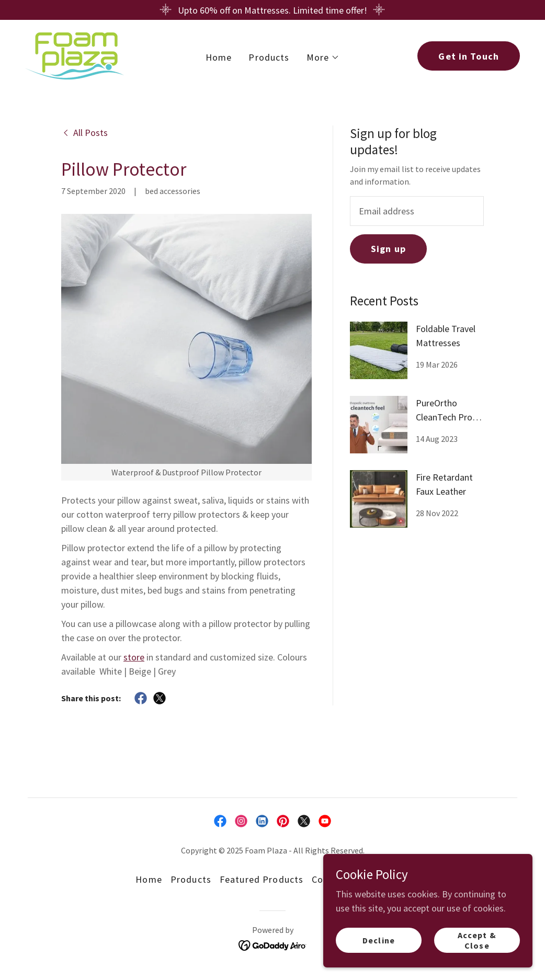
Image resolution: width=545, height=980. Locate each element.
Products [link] (269, 56)
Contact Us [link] (337, 879)
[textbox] (417, 211)
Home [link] (219, 56)
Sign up (388, 249)
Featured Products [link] (262, 879)
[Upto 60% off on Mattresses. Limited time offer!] (272, 10)
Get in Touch (469, 55)
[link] (73, 54)
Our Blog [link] (390, 879)
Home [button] (149, 879)
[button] (323, 56)
